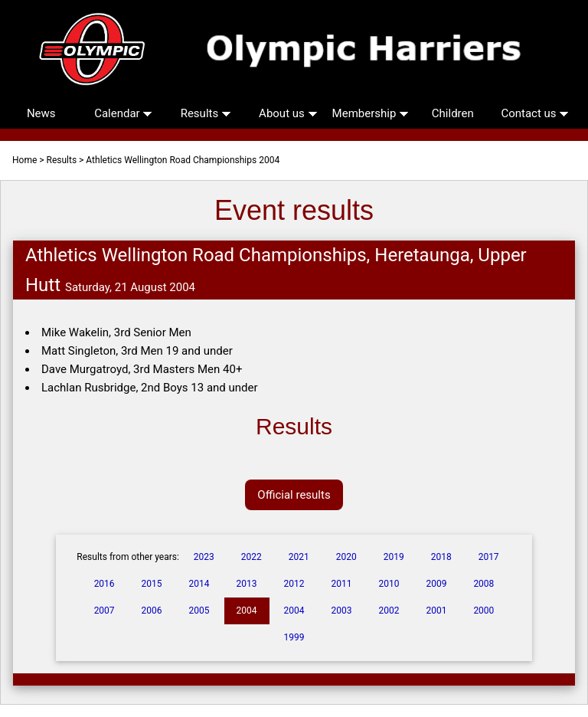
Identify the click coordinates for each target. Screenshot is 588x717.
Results (206, 113)
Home (24, 160)
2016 (105, 584)
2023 (204, 557)
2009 (436, 584)
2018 (441, 557)
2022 (252, 557)
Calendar (123, 113)
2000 (483, 611)
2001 (436, 611)
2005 (199, 611)
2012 (294, 584)
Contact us (535, 113)
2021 (299, 557)
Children (453, 113)
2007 (105, 611)
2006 (152, 611)
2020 (346, 557)
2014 (199, 584)
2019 (394, 557)
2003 (341, 611)
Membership (371, 113)
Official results (294, 495)
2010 (389, 584)
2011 (341, 584)
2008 (483, 584)
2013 (247, 584)
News (41, 113)
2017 (489, 557)
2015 (152, 584)
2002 (389, 611)
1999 (294, 637)
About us (288, 113)
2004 (247, 611)
